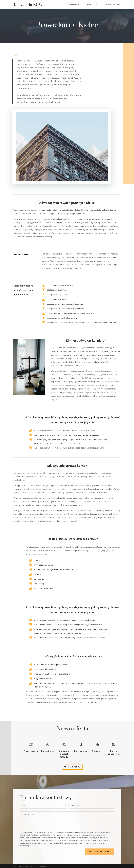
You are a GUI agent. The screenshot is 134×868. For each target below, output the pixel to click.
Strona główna (73, 5)
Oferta (97, 5)
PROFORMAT (42, 867)
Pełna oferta (72, 767)
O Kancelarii (87, 5)
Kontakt (117, 5)
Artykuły (108, 5)
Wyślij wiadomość (105, 852)
